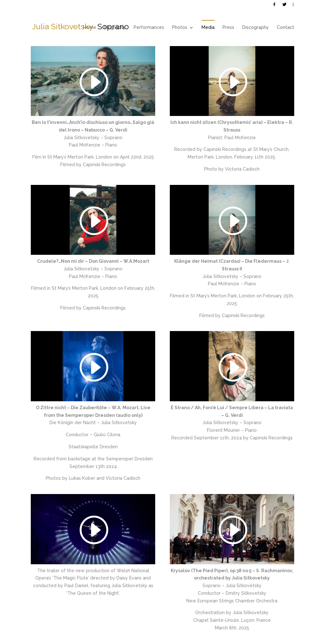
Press (228, 27)
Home (90, 27)
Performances (149, 27)
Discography (255, 27)
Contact (285, 27)
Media (208, 27)
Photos (180, 27)
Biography (115, 27)
